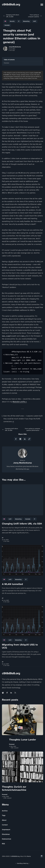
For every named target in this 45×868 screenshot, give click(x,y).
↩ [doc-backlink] (13, 421)
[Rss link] (15, 693)
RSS (3, 844)
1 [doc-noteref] (37, 115)
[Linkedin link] (11, 693)
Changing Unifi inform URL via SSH (22, 524)
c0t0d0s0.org (11, 4)
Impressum (6, 829)
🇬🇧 (5, 21)
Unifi (35, 21)
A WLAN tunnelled (12, 584)
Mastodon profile (19, 402)
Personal (12, 744)
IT (19, 21)
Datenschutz (7, 839)
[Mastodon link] (3, 693)
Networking (26, 21)
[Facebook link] (7, 693)
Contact (5, 825)
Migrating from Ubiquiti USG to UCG (20, 646)
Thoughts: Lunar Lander (23, 740)
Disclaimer (6, 834)
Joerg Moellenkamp (15, 47)
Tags (4, 815)
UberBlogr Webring (23, 863)
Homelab (7, 25)
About (4, 820)
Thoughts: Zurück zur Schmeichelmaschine (14, 788)
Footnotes (6, 63)
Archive (5, 811)
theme (29, 856)
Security (12, 21)
